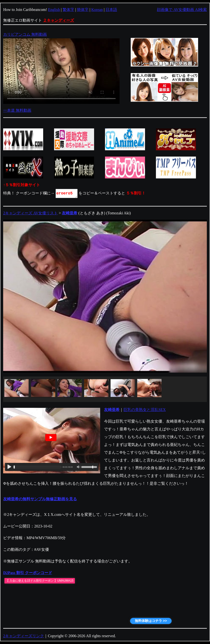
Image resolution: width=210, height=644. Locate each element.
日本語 (111, 10)
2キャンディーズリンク (24, 636)
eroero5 (67, 193)
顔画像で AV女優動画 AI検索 (182, 10)
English (54, 10)
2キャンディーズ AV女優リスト (30, 213)
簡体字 (83, 10)
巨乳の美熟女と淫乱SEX (145, 410)
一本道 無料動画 (17, 110)
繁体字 (68, 10)
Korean (97, 10)
